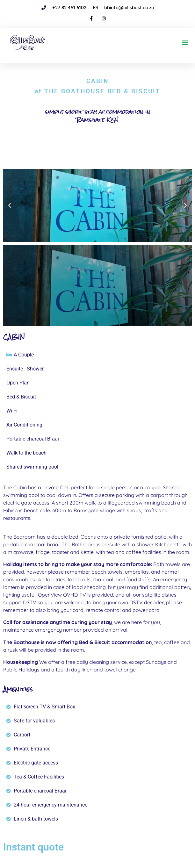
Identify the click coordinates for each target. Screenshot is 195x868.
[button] (185, 43)
